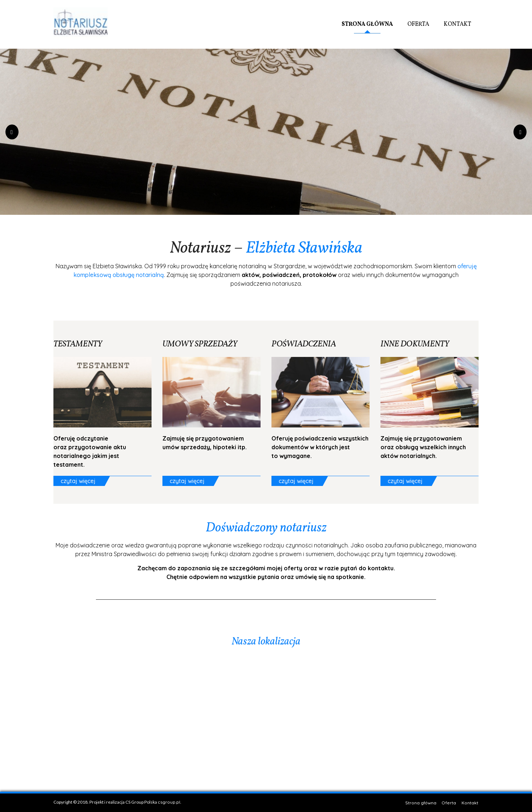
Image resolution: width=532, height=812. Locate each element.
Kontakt (458, 24)
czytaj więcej (78, 481)
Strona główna (367, 24)
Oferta (418, 24)
